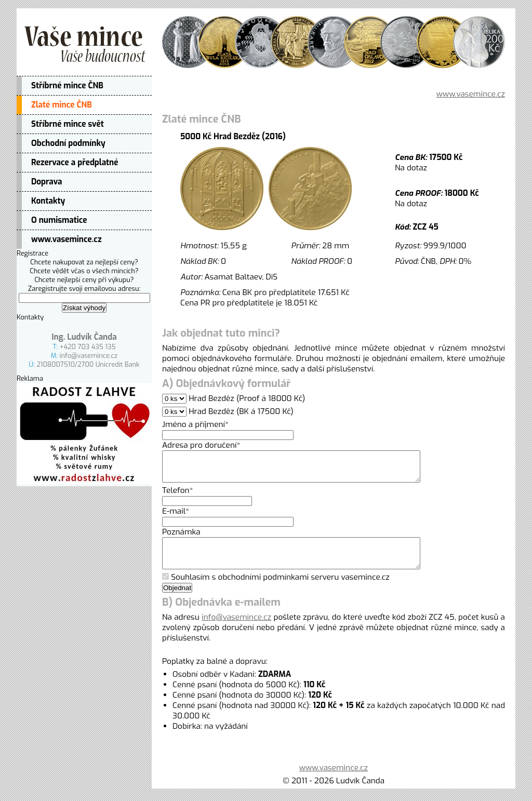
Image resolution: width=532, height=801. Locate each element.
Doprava (47, 182)
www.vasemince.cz (66, 239)
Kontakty (48, 201)
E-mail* (176, 517)
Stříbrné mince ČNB (67, 86)
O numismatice (59, 220)
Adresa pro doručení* (201, 445)
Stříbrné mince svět (68, 124)
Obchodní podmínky (68, 143)
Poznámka (181, 538)
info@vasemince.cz (89, 356)
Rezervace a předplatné (75, 163)
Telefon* (178, 497)
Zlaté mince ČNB (62, 105)
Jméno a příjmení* (195, 424)
